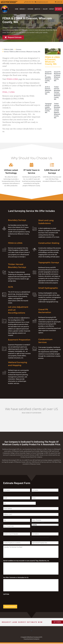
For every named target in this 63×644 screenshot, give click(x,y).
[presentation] (15, 600)
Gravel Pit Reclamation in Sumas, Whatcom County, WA (58, 76)
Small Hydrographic (48, 288)
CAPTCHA (6, 595)
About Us (38, 9)
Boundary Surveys (17, 220)
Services (23, 9)
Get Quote (58, 9)
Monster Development (34, 639)
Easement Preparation (19, 340)
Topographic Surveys (49, 262)
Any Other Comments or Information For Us (16, 578)
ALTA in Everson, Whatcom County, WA (48, 90)
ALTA (11, 287)
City (4, 522)
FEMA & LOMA (9, 49)
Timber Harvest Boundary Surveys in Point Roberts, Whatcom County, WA (57, 111)
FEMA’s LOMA (12, 79)
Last (33, 492)
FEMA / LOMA (8, 92)
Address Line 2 (7, 516)
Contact (52, 9)
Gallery (45, 9)
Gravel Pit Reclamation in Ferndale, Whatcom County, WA (49, 77)
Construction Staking (49, 243)
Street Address (7, 510)
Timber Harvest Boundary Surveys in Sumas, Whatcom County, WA (57, 93)
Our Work (30, 9)
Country (34, 526)
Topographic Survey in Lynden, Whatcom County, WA (49, 108)
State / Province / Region (38, 522)
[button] (32, 631)
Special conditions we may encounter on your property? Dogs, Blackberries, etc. (26, 560)
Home (17, 9)
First (4, 492)
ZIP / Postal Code (8, 527)
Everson (19, 49)
